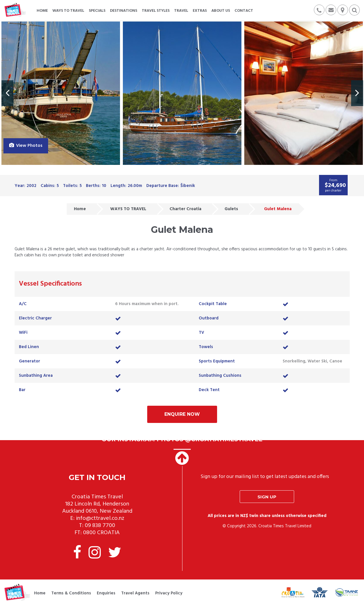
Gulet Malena (278, 209)
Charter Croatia (185, 209)
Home (80, 209)
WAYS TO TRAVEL (128, 209)
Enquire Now (182, 414)
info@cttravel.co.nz (100, 518)
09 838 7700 (100, 526)
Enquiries (106, 593)
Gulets (231, 209)
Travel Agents (135, 593)
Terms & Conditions (71, 593)
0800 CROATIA (101, 533)
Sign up (267, 497)
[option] (61, 93)
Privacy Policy (169, 593)
